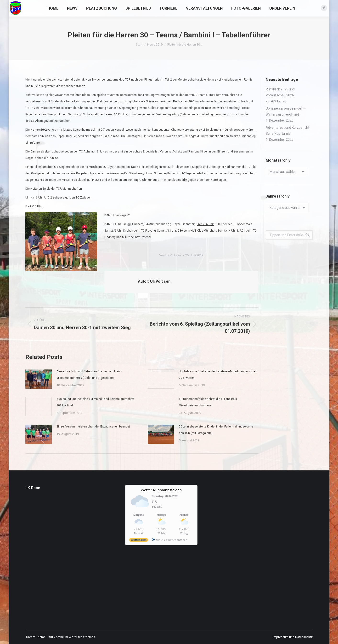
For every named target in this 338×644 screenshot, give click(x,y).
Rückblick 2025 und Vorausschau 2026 (280, 92)
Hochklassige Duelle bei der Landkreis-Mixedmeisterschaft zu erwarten (218, 375)
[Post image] (39, 379)
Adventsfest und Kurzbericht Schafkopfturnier (287, 131)
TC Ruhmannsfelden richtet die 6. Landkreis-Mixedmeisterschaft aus (208, 402)
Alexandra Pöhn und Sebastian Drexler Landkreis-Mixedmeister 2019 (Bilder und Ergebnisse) (89, 375)
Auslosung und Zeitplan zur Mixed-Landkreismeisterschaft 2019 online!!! (95, 402)
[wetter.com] (139, 541)
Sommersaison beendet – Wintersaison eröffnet (285, 111)
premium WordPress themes (75, 637)
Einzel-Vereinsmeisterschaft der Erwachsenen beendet (93, 427)
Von (170, 255)
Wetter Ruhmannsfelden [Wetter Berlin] (161, 490)
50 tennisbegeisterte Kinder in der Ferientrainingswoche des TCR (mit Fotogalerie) (216, 430)
